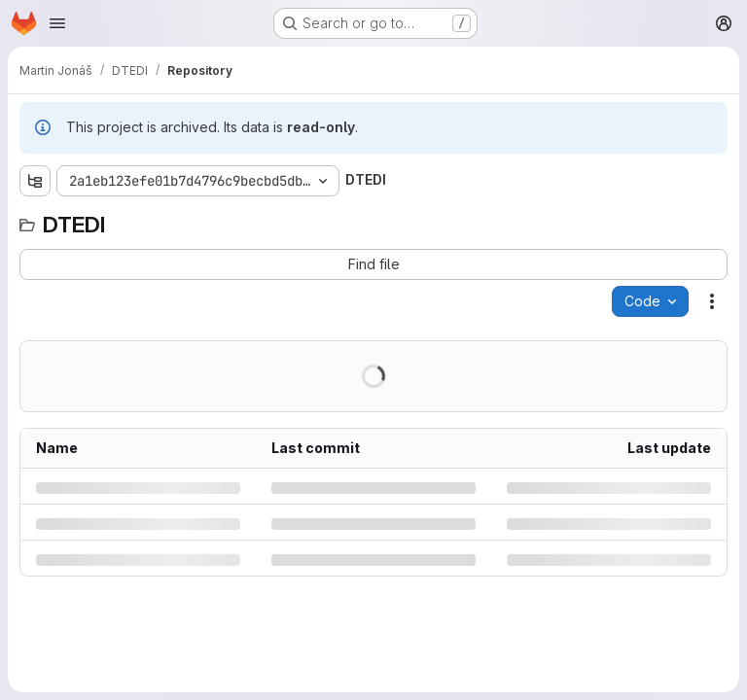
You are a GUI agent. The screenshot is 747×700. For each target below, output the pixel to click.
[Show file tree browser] (35, 181)
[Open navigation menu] (57, 23)
